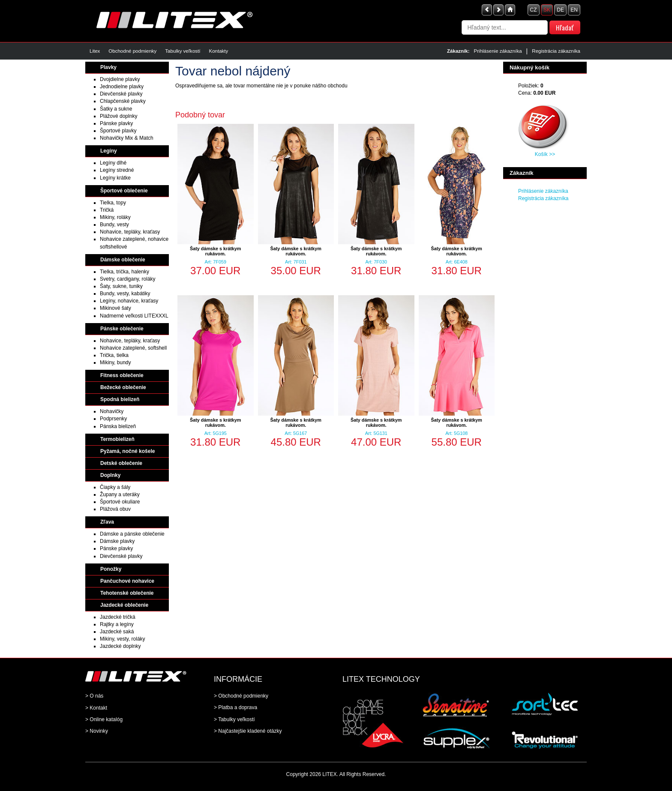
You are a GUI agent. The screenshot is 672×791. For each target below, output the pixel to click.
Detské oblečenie (121, 463)
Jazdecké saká (117, 632)
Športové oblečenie (124, 191)
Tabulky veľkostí (183, 51)
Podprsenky (113, 419)
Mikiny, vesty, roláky (123, 639)
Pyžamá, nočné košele (127, 451)
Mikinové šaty (115, 308)
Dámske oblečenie (123, 260)
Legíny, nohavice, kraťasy (129, 301)
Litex (95, 51)
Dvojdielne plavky (120, 79)
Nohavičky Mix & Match (127, 138)
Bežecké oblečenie (123, 387)
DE (560, 10)
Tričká (107, 210)
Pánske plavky (116, 123)
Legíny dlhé (113, 163)
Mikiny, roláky (115, 217)
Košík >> (545, 154)
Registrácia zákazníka (556, 51)
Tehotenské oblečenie (127, 593)
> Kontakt (96, 708)
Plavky (108, 67)
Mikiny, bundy (115, 363)
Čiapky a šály (115, 487)
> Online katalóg (104, 719)
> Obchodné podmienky (241, 696)
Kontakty (218, 51)
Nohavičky (112, 411)
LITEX (329, 774)
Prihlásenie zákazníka (498, 51)
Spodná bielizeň (120, 399)
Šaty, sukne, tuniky (121, 286)
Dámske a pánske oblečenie (132, 534)
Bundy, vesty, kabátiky (125, 294)
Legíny (109, 151)
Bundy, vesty (114, 225)
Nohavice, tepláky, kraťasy (130, 232)
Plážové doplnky (118, 116)
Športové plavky (118, 131)
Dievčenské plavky (121, 94)
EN (574, 10)
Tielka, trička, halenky (124, 272)
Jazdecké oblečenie (124, 605)
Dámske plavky (117, 541)
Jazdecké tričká (118, 617)
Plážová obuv (115, 509)
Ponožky (111, 569)
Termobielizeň (117, 439)
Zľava (107, 522)
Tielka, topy (113, 203)
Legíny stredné (117, 170)
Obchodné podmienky (132, 51)
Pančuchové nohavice (127, 581)
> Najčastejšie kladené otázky (248, 731)
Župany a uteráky (120, 494)
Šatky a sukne (116, 109)
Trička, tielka (114, 355)
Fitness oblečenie (122, 375)
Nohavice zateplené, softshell (133, 348)
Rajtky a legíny (117, 624)
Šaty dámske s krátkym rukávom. (215, 251)
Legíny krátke (115, 178)
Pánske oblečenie (122, 329)
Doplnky (110, 475)
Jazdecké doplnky (120, 646)
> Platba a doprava (235, 707)
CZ (534, 10)
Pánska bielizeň (118, 426)
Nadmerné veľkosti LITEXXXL (134, 316)
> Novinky (97, 731)
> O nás (94, 696)
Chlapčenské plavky (123, 101)
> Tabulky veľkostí (234, 719)
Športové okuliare (120, 502)
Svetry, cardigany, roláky (128, 279)
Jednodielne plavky (122, 87)
